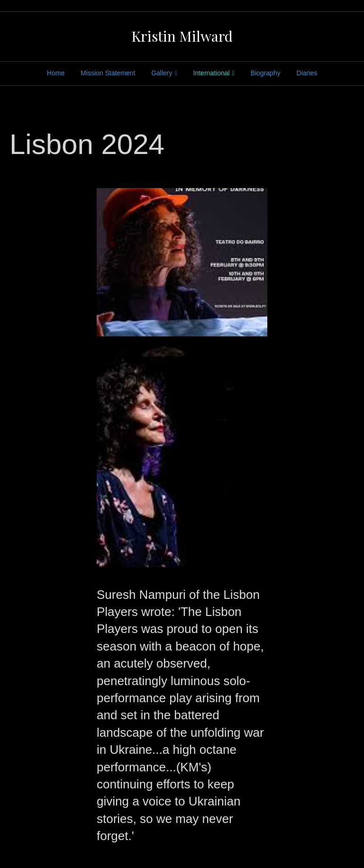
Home (56, 73)
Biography (266, 73)
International (212, 73)
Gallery (162, 73)
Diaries (307, 73)
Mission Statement (108, 73)
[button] (182, 262)
